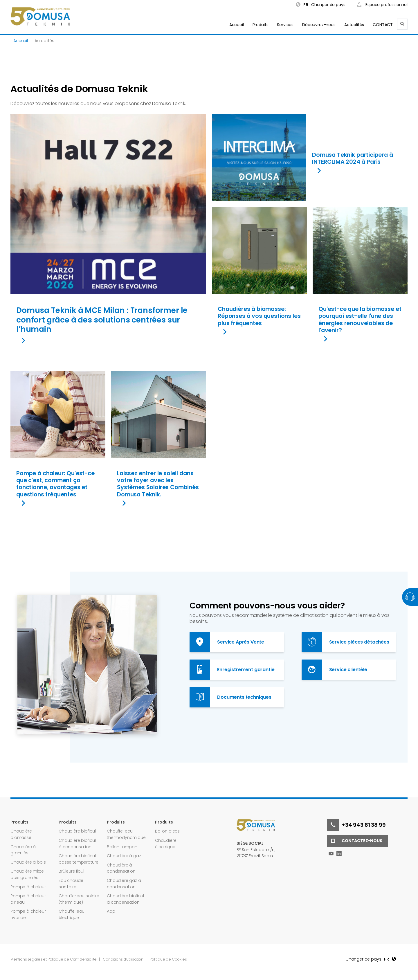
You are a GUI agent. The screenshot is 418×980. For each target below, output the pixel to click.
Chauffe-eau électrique (72, 914)
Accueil (237, 25)
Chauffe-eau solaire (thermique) (79, 899)
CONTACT (383, 25)
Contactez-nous (355, 841)
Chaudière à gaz (124, 856)
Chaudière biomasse (21, 834)
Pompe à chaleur (28, 887)
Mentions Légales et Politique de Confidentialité (54, 959)
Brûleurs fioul (71, 871)
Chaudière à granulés (23, 850)
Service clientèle (334, 670)
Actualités (354, 25)
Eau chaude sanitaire (71, 884)
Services (285, 25)
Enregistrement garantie (232, 670)
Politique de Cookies (168, 959)
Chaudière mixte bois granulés (27, 874)
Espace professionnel (382, 5)
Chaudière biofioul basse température (79, 859)
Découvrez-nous (319, 25)
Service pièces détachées (345, 642)
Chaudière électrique (166, 844)
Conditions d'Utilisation (124, 959)
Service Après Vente (227, 642)
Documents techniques (230, 697)
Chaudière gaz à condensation (124, 884)
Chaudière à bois (28, 862)
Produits (261, 25)
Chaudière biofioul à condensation (77, 844)
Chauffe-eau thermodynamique (126, 834)
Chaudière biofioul (77, 831)
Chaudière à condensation (121, 868)
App (111, 911)
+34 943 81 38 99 (356, 825)
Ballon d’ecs (167, 831)
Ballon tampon (122, 847)
